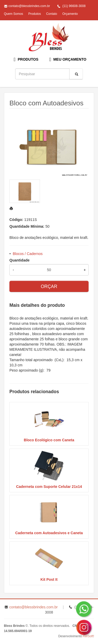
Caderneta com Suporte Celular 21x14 (49, 487)
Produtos (34, 14)
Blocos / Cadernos (28, 254)
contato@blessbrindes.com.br (29, 6)
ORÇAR (49, 286)
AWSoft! (88, 636)
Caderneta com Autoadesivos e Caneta (49, 533)
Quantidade (19, 260)
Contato (51, 14)
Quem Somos (13, 14)
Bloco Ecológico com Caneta (49, 440)
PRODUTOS (26, 59)
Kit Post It (49, 579)
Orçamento (70, 14)
